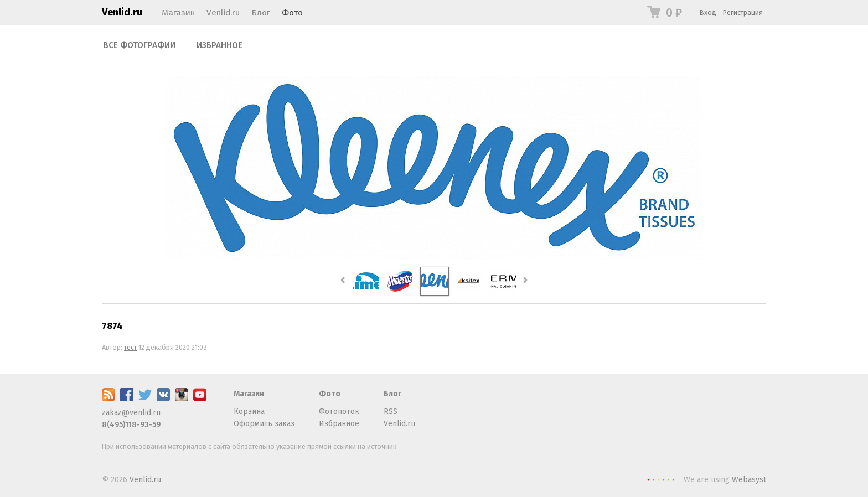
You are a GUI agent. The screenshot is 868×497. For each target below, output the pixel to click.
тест (130, 347)
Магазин (178, 13)
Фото (292, 13)
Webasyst (749, 480)
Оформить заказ (264, 424)
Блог (261, 13)
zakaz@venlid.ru (131, 413)
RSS (391, 411)
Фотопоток (339, 411)
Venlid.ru (122, 12)
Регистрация (743, 12)
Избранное (219, 45)
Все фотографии (139, 45)
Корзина (249, 411)
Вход (708, 12)
